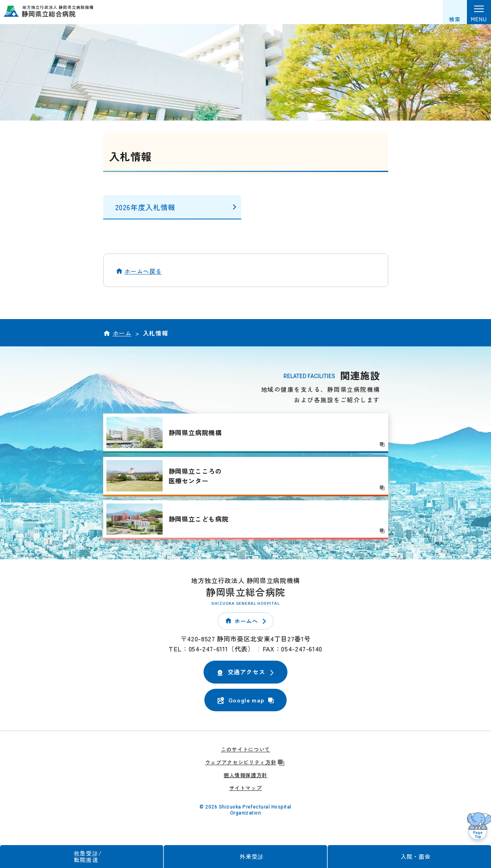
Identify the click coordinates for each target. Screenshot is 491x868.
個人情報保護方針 (245, 775)
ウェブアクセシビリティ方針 (245, 762)
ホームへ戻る (143, 271)
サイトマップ (246, 788)
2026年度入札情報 (145, 207)
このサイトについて (245, 749)
